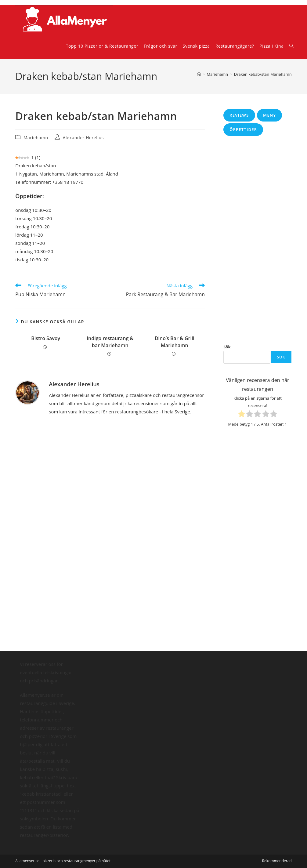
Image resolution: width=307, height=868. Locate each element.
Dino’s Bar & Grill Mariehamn (175, 342)
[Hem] (199, 74)
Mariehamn (36, 138)
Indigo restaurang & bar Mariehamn (110, 342)
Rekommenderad (277, 861)
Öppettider (243, 129)
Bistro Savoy (46, 338)
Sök (227, 347)
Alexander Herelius (83, 138)
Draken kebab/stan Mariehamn (263, 74)
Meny (269, 115)
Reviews (239, 115)
